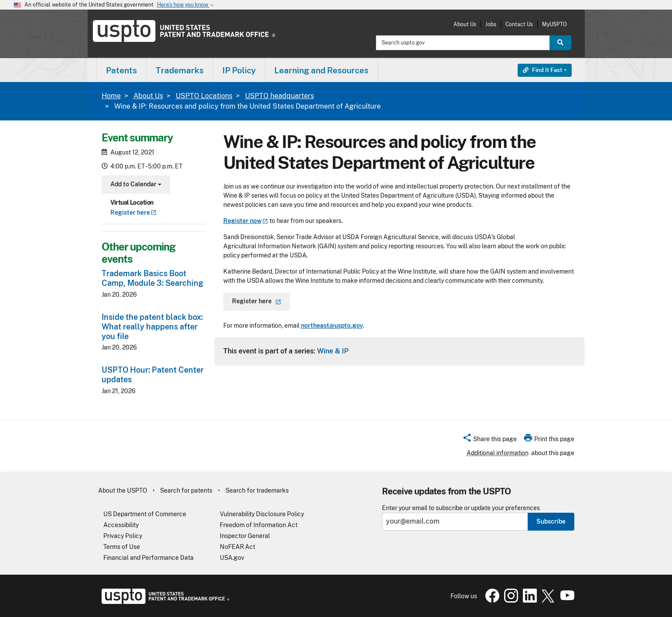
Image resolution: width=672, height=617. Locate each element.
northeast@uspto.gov (332, 326)
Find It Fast (542, 70)
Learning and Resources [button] (321, 70)
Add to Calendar (135, 185)
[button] (490, 440)
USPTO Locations (204, 96)
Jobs (491, 24)
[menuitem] (121, 70)
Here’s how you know (186, 5)
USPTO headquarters (280, 96)
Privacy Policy (123, 536)
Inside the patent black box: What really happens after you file (152, 327)
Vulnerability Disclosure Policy (262, 514)
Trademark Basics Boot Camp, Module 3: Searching (152, 278)
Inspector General (245, 536)
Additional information (498, 453)
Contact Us (519, 24)
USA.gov (232, 558)
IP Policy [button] (239, 70)
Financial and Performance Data (148, 558)
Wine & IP (333, 351)
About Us (465, 24)
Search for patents (186, 490)
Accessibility (121, 525)
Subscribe (551, 521)
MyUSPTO (554, 24)
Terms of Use (122, 547)
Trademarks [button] (180, 70)
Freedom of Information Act (259, 525)
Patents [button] (121, 70)
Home (111, 96)
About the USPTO (123, 490)
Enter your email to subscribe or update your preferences (461, 508)
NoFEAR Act (237, 547)
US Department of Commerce (145, 514)
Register (133, 213)
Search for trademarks (257, 490)
